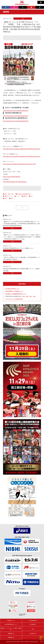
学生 (32, 196)
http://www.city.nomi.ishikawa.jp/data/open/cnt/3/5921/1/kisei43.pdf (22, 149)
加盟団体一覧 (11, 634)
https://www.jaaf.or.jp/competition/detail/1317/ (16, 116)
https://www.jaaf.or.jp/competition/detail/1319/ (16, 121)
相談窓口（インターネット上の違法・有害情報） (11, 629)
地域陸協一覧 (11, 637)
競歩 (6, 198)
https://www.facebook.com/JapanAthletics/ (15, 182)
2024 (20, 296)
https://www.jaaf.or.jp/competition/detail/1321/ (16, 111)
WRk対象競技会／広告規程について (14, 291)
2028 (34, 296)
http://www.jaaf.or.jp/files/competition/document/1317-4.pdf (19, 164)
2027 (31, 296)
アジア (18, 196)
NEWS (6, 12)
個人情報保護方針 (33, 620)
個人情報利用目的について (11, 624)
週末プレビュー (8, 196)
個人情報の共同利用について (12, 289)
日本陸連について (11, 620)
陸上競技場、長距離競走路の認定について (16, 294)
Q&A (33, 629)
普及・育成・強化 (9, 194)
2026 (27, 296)
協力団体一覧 (33, 634)
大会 (23, 19)
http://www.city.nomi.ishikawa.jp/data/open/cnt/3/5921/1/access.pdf (22, 156)
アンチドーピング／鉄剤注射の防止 (14, 299)
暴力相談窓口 (33, 624)
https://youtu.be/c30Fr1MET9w (12, 177)
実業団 (25, 196)
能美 (12, 198)
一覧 (22, 208)
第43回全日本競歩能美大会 (24, 194)
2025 (24, 296)
